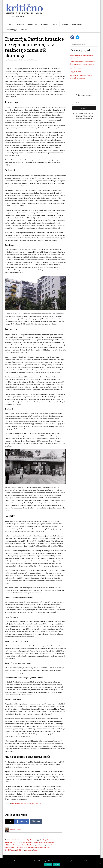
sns (23, 850)
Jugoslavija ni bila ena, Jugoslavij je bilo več (26, 804)
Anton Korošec (20, 842)
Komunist (50, 845)
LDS (15, 847)
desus (38, 842)
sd (17, 850)
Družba (65, 24)
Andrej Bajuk (9, 842)
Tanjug (35, 850)
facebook (22, 821)
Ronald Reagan (10, 850)
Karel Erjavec (41, 845)
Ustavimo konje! (76, 68)
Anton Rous (30, 842)
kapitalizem (31, 845)
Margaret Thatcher (24, 847)
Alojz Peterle (48, 840)
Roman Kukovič (18, 60)
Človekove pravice (49, 24)
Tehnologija (12, 29)
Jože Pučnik (22, 845)
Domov (10, 24)
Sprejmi (48, 865)
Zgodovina (33, 24)
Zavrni (57, 865)
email (36, 821)
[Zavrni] (100, 863)
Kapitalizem (77, 24)
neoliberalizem (37, 847)
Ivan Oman (14, 845)
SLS (20, 850)
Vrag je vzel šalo (75, 72)
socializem (29, 850)
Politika (20, 24)
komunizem (9, 847)
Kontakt (25, 29)
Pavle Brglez (47, 847)
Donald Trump (46, 842)
